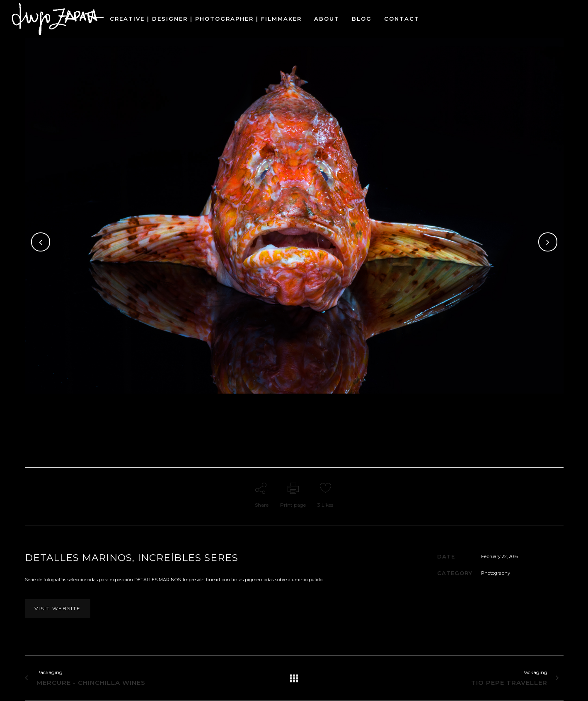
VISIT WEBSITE (58, 608)
